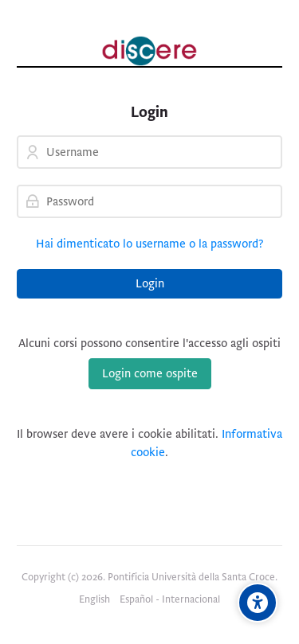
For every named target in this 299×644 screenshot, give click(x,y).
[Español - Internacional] (170, 600)
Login (150, 283)
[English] (94, 600)
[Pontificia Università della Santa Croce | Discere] (149, 51)
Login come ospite (150, 373)
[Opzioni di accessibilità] (258, 603)
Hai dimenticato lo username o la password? (150, 244)
